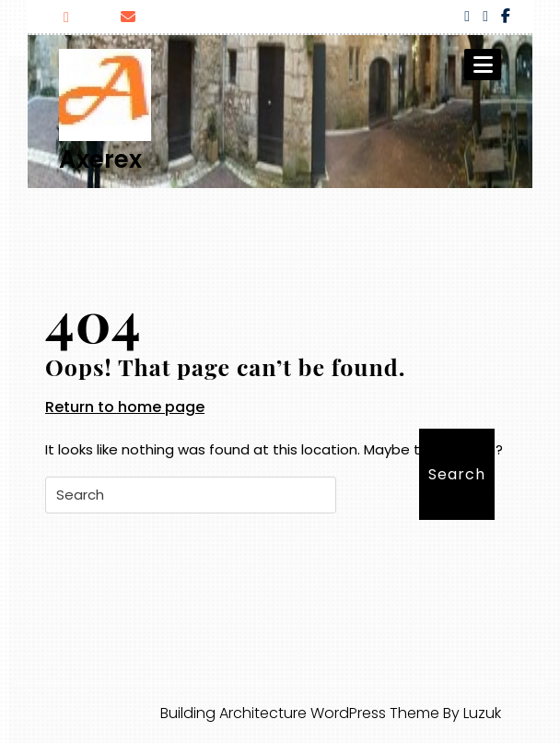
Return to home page (125, 407)
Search (457, 474)
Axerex (100, 159)
